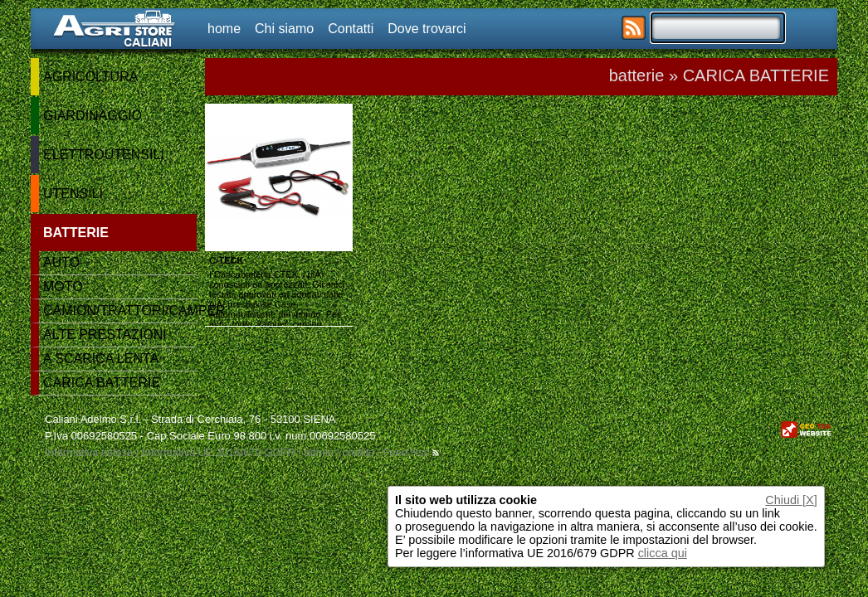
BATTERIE (76, 233)
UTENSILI (73, 194)
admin (318, 452)
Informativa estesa (89, 452)
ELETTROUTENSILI (104, 155)
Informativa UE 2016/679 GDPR (219, 452)
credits (358, 452)
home (224, 29)
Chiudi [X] (791, 500)
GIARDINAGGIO (93, 116)
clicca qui (663, 553)
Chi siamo (284, 29)
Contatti (351, 29)
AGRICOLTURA (90, 77)
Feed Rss (410, 452)
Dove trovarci (427, 29)
